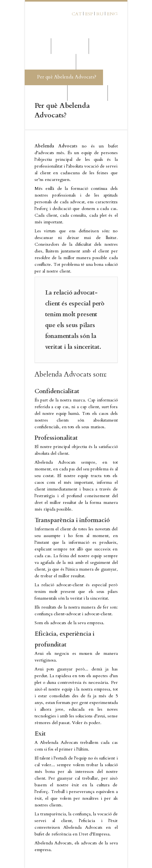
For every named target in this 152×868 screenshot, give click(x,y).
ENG (112, 14)
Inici (36, 46)
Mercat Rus (46, 93)
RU (100, 14)
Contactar (87, 93)
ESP (89, 14)
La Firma (70, 46)
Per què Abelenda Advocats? (64, 77)
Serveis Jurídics (50, 61)
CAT (77, 14)
